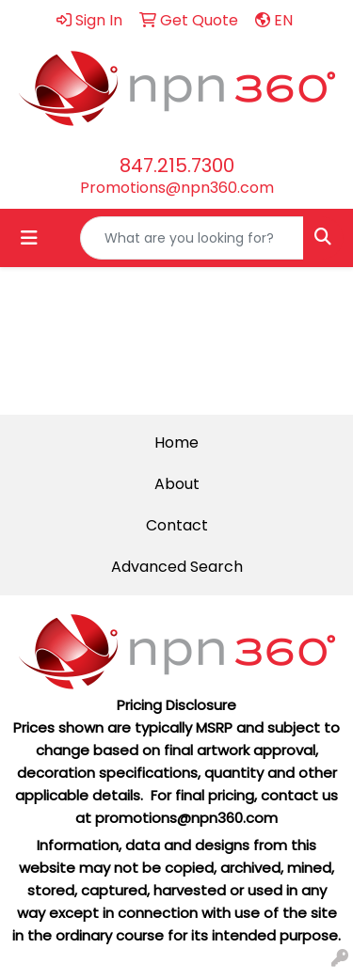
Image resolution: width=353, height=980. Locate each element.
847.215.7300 (177, 166)
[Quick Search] (192, 238)
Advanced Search (177, 567)
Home (176, 443)
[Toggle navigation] (29, 238)
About (177, 484)
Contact (177, 525)
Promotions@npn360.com (177, 188)
